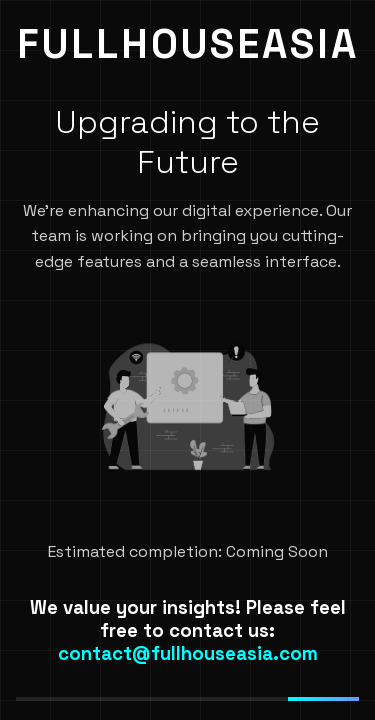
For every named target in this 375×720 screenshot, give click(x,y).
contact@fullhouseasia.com (188, 653)
